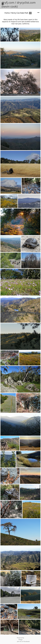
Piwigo (21, 640)
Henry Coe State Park (20, 13)
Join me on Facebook (23, 641)
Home (7, 13)
